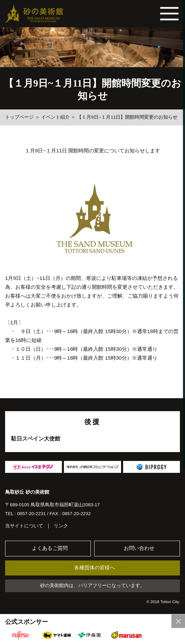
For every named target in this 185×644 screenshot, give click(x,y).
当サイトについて (24, 526)
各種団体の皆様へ (95, 568)
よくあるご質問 (50, 548)
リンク (61, 526)
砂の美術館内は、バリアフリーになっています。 (92, 586)
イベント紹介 (55, 117)
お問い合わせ (139, 548)
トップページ (19, 117)
